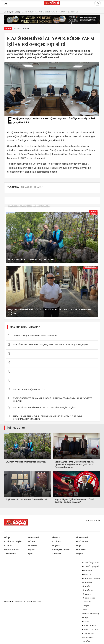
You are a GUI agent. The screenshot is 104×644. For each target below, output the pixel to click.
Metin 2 (86, 621)
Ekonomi (56, 537)
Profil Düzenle (89, 633)
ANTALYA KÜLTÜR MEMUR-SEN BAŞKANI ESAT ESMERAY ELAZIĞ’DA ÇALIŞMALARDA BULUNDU (45, 417)
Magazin (56, 546)
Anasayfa (87, 570)
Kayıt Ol (86, 610)
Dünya (7, 537)
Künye (86, 618)
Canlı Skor (57, 541)
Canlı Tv (8, 546)
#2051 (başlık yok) (91, 563)
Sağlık (79, 546)
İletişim (86, 606)
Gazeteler (33, 546)
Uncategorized (90, 268)
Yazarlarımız (10, 554)
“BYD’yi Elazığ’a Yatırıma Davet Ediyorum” (33, 336)
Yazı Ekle (87, 641)
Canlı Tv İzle (88, 590)
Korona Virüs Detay (91, 614)
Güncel (32, 541)
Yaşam (93, 211)
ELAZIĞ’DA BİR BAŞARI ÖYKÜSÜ (27, 389)
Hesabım (87, 602)
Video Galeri (82, 537)
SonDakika (81, 550)
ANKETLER (87, 574)
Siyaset (32, 550)
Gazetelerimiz (89, 598)
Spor (30, 554)
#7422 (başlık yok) (91, 566)
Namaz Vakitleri (12, 550)
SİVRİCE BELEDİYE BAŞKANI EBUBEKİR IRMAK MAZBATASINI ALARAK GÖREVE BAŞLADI (50, 399)
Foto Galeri (33, 537)
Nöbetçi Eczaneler (61, 550)
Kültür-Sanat (82, 541)
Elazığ (8, 29)
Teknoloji (56, 554)
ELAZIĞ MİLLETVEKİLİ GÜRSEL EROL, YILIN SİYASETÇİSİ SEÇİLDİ (42, 407)
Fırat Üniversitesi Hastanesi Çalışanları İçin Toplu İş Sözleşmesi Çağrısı (48, 345)
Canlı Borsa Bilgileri (13, 541)
